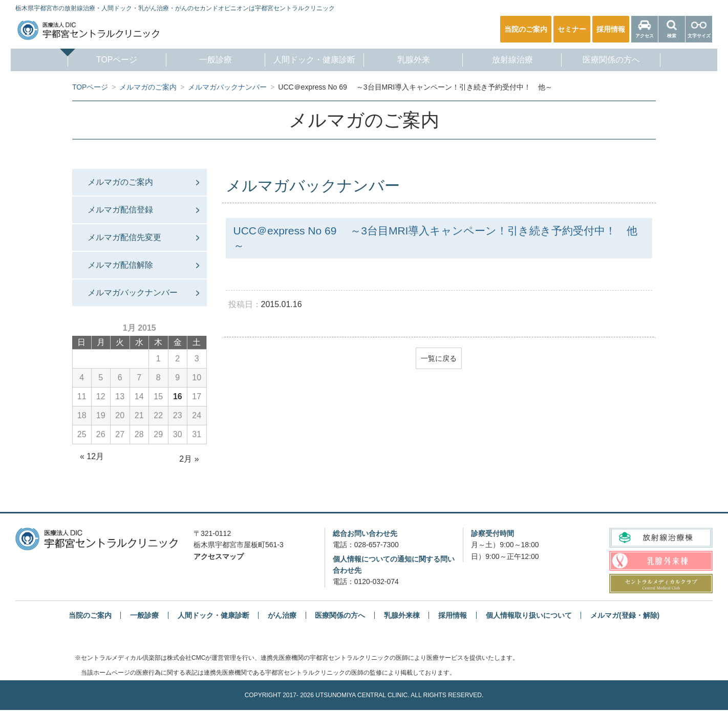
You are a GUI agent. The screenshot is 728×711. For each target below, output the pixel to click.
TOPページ (109, 60)
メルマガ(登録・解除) (625, 616)
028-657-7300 (377, 546)
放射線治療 (517, 60)
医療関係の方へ (619, 60)
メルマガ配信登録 (120, 210)
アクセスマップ (219, 557)
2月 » (189, 460)
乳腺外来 (415, 60)
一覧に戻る (439, 358)
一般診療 (211, 60)
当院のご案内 (90, 616)
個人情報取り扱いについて (529, 616)
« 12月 (92, 457)
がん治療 (282, 616)
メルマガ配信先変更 (124, 238)
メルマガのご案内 (120, 182)
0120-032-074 (377, 583)
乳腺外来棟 (402, 616)
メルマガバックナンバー (133, 294)
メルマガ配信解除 (120, 265)
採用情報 (453, 616)
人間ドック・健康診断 (313, 60)
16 (178, 397)
